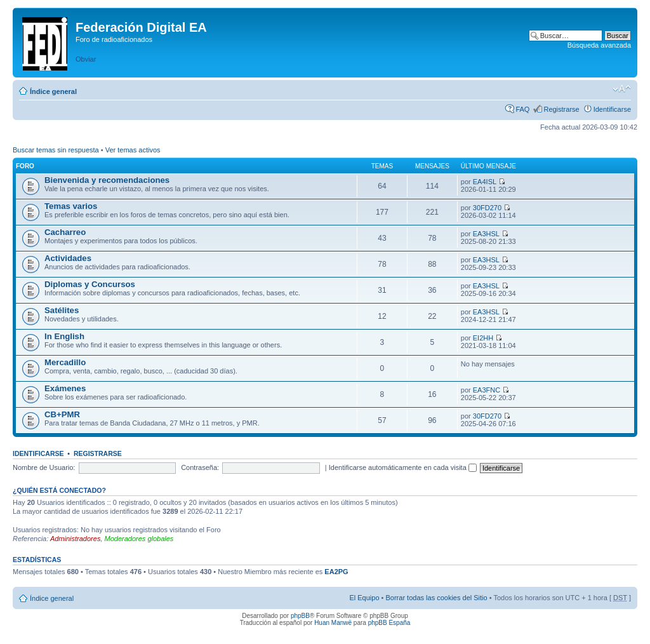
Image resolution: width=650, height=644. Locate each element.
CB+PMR (62, 414)
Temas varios (71, 206)
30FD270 (487, 208)
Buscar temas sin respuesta (56, 150)
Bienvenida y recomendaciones (107, 180)
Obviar (86, 59)
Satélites (62, 310)
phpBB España (389, 623)
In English (64, 336)
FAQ (522, 109)
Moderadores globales (139, 539)
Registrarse (561, 109)
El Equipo (364, 598)
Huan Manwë (333, 623)
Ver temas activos (133, 150)
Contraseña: (200, 467)
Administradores (75, 539)
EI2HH (483, 338)
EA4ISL (485, 182)
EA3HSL (486, 234)
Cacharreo (65, 232)
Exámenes (65, 388)
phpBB (300, 616)
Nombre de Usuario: (44, 467)
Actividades (68, 258)
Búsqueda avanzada (599, 45)
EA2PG (336, 572)
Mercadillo (65, 362)
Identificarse (612, 109)
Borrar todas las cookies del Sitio (436, 598)
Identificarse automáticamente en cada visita (403, 467)
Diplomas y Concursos (90, 284)
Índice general (53, 91)
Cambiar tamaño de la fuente (622, 89)
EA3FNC (487, 390)
